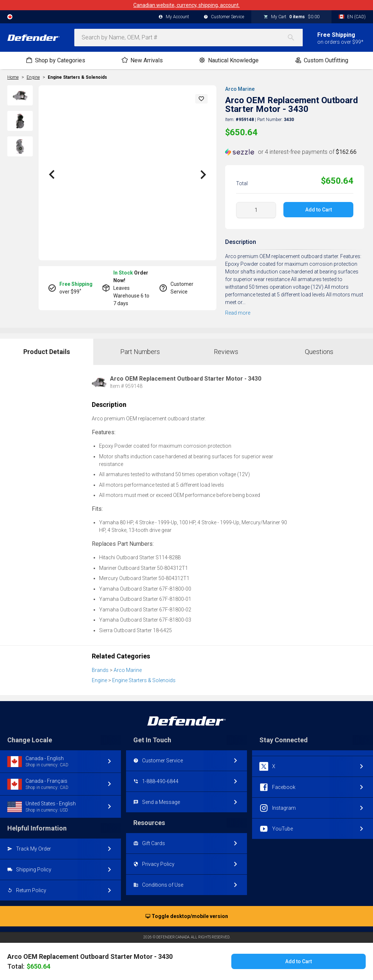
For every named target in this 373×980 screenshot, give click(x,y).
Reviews (226, 352)
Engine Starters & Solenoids (77, 77)
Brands (100, 670)
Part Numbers (140, 352)
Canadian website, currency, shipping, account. (186, 5)
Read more (238, 313)
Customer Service (224, 17)
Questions (319, 352)
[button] (201, 99)
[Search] (295, 38)
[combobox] (189, 38)
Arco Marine (240, 89)
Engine (99, 680)
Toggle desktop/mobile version (187, 917)
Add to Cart (318, 210)
